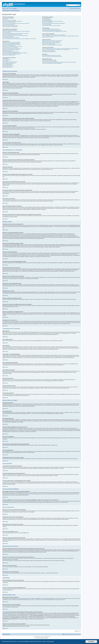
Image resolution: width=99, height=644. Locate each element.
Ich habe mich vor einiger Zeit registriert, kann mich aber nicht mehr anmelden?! (16, 23)
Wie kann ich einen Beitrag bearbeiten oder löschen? (11, 43)
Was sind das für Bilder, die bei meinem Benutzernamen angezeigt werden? (15, 36)
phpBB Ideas (55, 606)
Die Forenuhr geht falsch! (7, 32)
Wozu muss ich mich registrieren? (8, 18)
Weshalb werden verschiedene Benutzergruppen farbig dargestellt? (54, 23)
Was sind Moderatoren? (46, 19)
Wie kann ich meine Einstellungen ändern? (10, 30)
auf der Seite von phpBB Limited (35, 600)
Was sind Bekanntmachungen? (8, 64)
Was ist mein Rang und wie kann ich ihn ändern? (11, 38)
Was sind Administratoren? (47, 18)
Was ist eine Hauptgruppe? (47, 24)
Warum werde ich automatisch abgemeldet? (10, 26)
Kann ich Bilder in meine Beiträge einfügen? (10, 62)
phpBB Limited (67, 184)
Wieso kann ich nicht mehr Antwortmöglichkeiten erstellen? (12, 47)
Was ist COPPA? (5, 19)
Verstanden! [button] (91, 642)
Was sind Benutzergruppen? (47, 20)
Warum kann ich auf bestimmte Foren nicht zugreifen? (12, 49)
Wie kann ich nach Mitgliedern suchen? (49, 44)
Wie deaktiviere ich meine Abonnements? (49, 52)
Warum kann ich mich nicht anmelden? (9, 22)
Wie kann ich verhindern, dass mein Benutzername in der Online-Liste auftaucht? (16, 31)
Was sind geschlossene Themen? (8, 66)
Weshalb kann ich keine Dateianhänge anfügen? (11, 50)
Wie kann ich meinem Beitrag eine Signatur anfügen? (12, 44)
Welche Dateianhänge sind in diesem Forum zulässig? (51, 55)
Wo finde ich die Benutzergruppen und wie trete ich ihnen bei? (53, 21)
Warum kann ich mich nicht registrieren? (9, 20)
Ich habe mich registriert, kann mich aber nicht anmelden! (12, 21)
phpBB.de (75, 184)
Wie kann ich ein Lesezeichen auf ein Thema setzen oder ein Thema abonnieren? (56, 50)
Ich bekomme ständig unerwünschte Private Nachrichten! (52, 30)
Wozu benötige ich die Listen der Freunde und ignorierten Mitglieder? (54, 35)
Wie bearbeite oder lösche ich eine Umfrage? (10, 48)
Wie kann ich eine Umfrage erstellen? (9, 46)
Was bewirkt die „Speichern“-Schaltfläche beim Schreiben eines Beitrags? (15, 53)
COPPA (63, 102)
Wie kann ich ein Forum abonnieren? (48, 51)
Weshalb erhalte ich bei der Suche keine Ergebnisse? (51, 42)
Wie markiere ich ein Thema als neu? (9, 55)
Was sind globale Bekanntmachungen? (9, 63)
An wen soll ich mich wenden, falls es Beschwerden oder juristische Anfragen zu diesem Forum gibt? (59, 62)
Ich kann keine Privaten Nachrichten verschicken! (51, 29)
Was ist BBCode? (6, 59)
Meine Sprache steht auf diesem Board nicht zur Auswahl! (12, 34)
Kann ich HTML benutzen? (7, 60)
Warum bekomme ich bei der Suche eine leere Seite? (51, 43)
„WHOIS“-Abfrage (8, 614)
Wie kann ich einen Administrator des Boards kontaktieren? (52, 63)
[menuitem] (11, 9)
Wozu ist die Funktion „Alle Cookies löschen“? (10, 27)
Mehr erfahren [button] (50, 641)
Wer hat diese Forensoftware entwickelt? (49, 60)
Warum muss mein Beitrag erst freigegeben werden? (11, 54)
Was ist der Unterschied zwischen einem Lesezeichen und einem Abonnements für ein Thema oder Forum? (60, 49)
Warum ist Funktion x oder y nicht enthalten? (50, 61)
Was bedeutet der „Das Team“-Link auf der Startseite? (51, 26)
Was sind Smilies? (6, 61)
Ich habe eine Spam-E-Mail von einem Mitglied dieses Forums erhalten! (54, 31)
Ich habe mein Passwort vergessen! (9, 24)
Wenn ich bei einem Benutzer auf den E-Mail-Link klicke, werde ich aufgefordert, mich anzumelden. (19, 39)
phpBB (38, 637)
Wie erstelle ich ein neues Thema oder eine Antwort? (11, 42)
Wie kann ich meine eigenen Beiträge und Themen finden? (52, 45)
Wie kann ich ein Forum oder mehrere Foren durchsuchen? (52, 41)
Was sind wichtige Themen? (7, 65)
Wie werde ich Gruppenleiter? (47, 22)
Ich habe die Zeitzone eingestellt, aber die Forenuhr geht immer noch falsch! (15, 33)
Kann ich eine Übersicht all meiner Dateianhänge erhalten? (52, 56)
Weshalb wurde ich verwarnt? (8, 51)
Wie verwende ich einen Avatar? (8, 37)
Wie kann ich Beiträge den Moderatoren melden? (11, 52)
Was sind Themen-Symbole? (7, 67)
